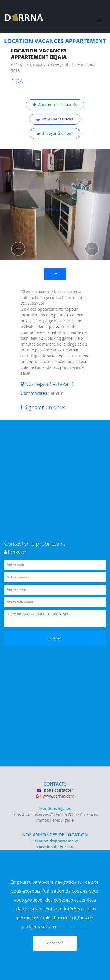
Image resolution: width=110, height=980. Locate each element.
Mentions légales (55, 808)
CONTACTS (55, 784)
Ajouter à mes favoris (55, 105)
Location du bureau (55, 847)
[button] (18, 249)
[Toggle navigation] (100, 17)
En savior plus (74, 926)
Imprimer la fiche (55, 119)
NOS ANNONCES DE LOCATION (55, 835)
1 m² (55, 274)
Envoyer (55, 638)
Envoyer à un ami (55, 134)
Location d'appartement (55, 841)
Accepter (55, 943)
